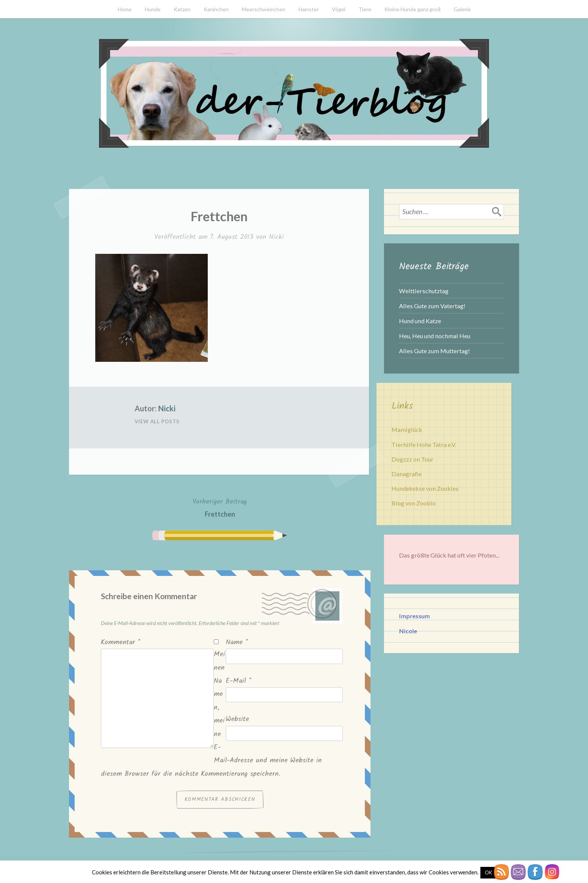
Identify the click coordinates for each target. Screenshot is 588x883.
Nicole (408, 631)
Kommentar (121, 642)
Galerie (462, 9)
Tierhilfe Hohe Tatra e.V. (424, 444)
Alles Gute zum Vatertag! (432, 306)
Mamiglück (407, 430)
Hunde (153, 9)
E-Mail (238, 681)
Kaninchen (216, 9)
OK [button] (488, 873)
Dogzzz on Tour (412, 459)
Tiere (365, 9)
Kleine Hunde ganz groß (412, 9)
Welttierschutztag (424, 291)
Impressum (414, 616)
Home (125, 9)
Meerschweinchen (264, 9)
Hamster (309, 9)
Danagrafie (406, 474)
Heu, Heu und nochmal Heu (435, 336)
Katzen (182, 9)
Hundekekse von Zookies (425, 488)
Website (237, 719)
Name (237, 642)
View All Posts (157, 421)
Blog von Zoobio (414, 503)
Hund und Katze (420, 321)
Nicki (276, 237)
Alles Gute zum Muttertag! (434, 351)
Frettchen (220, 507)
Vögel (339, 9)
